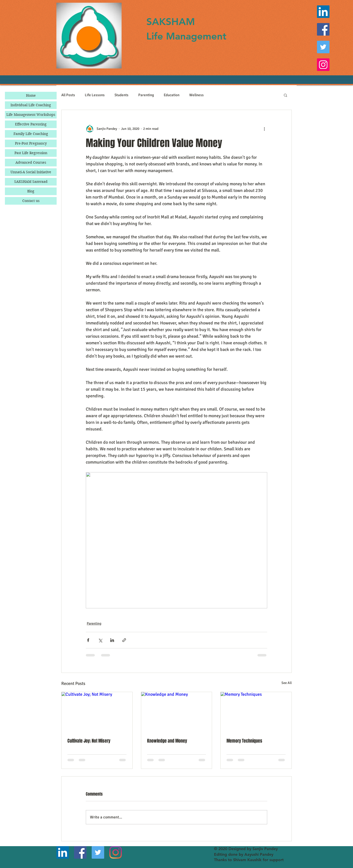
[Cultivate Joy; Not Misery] (97, 712)
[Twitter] (323, 47)
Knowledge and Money (167, 741)
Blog (31, 191)
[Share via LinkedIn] (112, 640)
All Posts (68, 95)
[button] (285, 95)
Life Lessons (95, 95)
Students (121, 95)
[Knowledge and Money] (177, 712)
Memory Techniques (244, 741)
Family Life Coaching (31, 134)
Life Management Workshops (31, 115)
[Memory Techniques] (256, 712)
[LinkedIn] (323, 12)
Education (172, 95)
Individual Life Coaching (31, 105)
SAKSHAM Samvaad (31, 182)
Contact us (31, 201)
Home (31, 95)
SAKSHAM (171, 22)
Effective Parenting (31, 124)
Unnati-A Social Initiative (31, 172)
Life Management (186, 36)
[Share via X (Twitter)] (100, 640)
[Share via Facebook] (88, 640)
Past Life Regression (31, 153)
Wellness (196, 95)
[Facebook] (323, 29)
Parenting (146, 95)
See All (287, 683)
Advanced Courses (31, 162)
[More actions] (264, 129)
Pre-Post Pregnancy (31, 143)
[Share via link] (124, 640)
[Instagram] (323, 65)
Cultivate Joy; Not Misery (89, 741)
